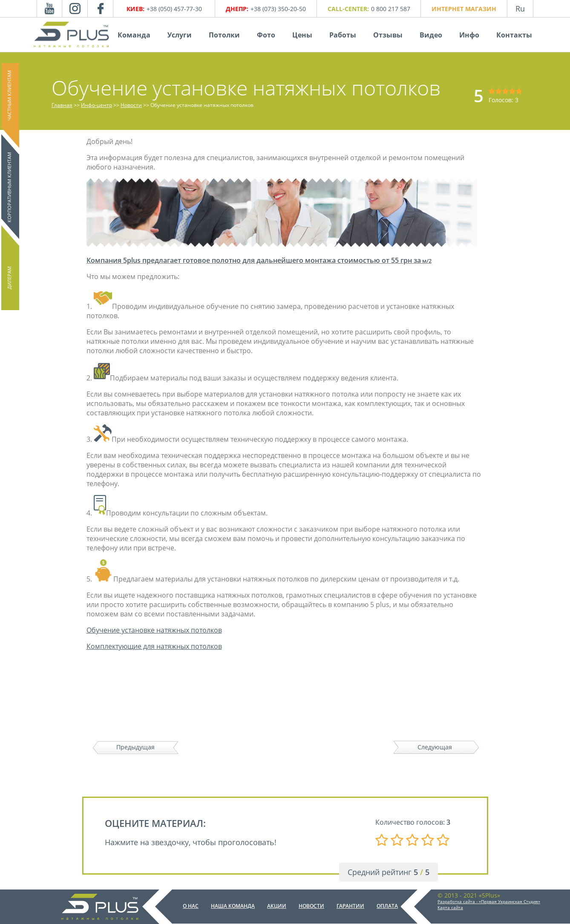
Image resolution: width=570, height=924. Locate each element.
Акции (277, 906)
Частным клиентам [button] (9, 95)
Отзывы (388, 35)
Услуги (180, 35)
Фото (266, 35)
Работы (343, 35)
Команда (134, 35)
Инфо (469, 35)
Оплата (387, 906)
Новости (311, 906)
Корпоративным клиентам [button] (9, 187)
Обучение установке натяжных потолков (154, 630)
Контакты (514, 35)
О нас (191, 906)
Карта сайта (450, 907)
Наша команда (233, 906)
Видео (431, 35)
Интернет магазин (464, 9)
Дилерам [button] (9, 278)
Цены (302, 35)
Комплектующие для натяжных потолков (154, 646)
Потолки (224, 35)
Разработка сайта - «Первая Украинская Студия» (489, 901)
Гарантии (350, 906)
